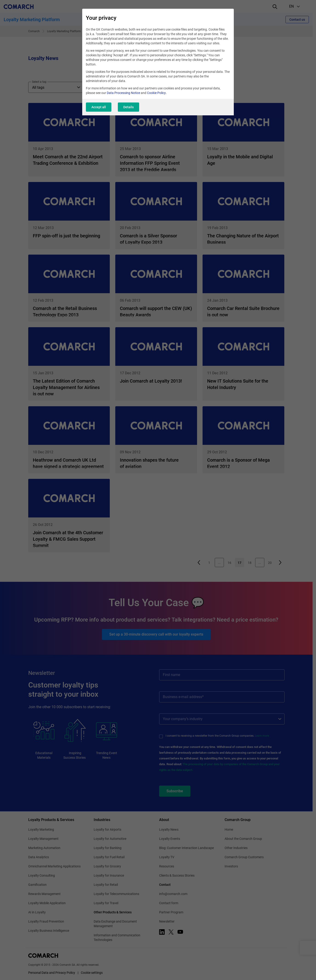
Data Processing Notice (123, 93)
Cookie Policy (156, 93)
